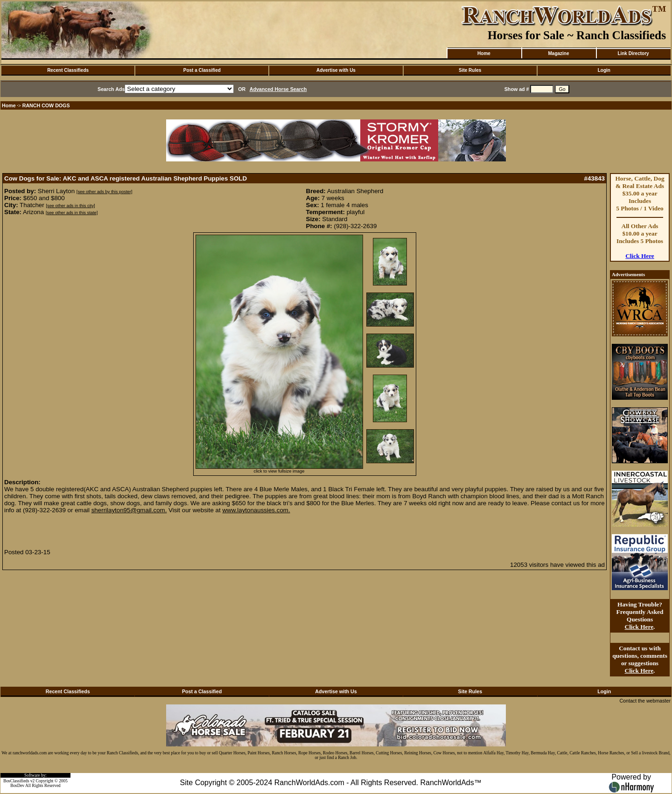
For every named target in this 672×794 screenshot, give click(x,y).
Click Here (640, 256)
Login (604, 70)
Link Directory (633, 53)
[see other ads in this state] (72, 213)
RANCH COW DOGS (46, 105)
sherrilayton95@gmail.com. (129, 510)
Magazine (558, 53)
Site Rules (470, 70)
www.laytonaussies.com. (256, 510)
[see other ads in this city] (70, 206)
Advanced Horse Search (278, 89)
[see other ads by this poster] (105, 192)
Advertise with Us (336, 70)
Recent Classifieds (68, 70)
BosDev (17, 786)
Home (484, 53)
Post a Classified (202, 70)
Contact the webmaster (645, 701)
